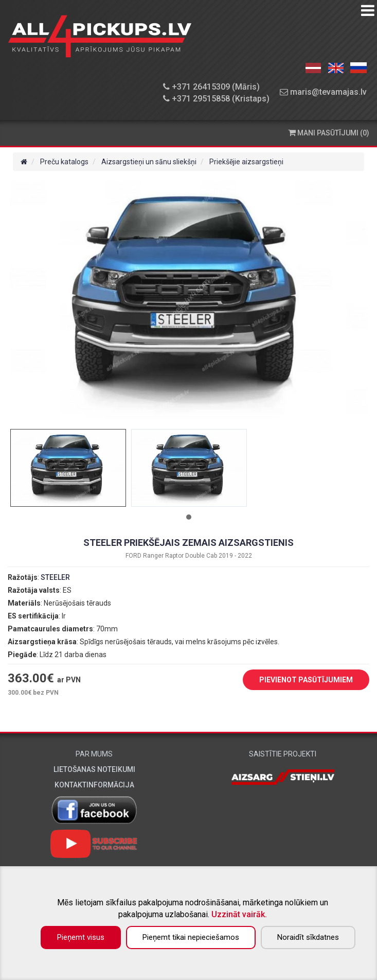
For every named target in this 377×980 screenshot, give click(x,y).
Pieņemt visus (81, 937)
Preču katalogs (64, 162)
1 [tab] (189, 517)
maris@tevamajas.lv (323, 92)
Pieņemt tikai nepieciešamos (191, 937)
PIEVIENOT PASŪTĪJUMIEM (298, 680)
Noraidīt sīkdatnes (308, 937)
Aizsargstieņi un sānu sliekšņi (149, 162)
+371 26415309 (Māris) (211, 87)
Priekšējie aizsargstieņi (246, 162)
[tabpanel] (68, 468)
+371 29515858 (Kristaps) (216, 99)
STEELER (55, 577)
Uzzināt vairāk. (239, 914)
